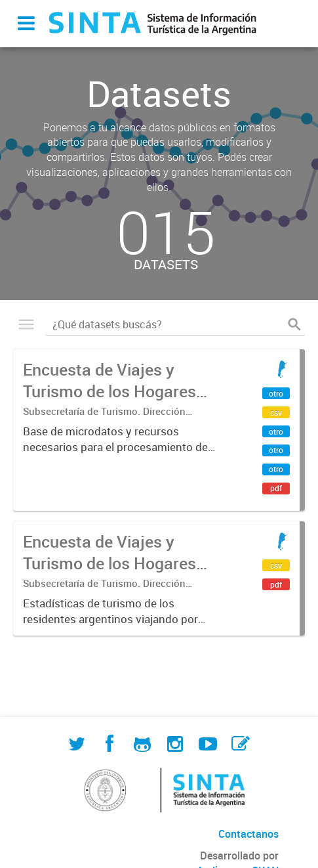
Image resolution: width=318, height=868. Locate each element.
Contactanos (248, 834)
